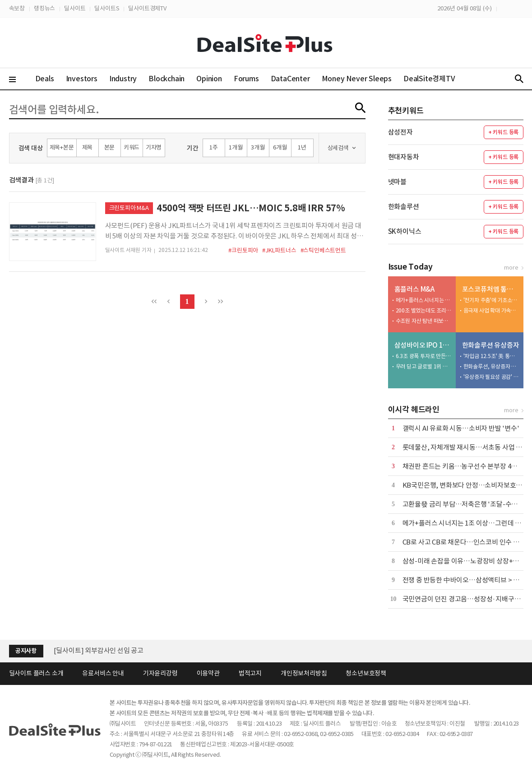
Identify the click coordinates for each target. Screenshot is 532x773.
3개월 (258, 147)
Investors (82, 79)
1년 (302, 147)
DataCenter (290, 79)
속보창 (17, 8)
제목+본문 (62, 147)
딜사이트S (107, 8)
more (511, 268)
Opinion (209, 79)
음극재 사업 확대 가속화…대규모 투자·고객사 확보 (491, 310)
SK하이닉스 (405, 231)
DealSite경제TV (435, 78)
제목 (88, 147)
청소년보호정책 (366, 673)
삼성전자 (400, 132)
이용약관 (208, 673)
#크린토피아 (243, 250)
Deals (45, 79)
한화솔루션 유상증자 (491, 345)
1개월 (236, 147)
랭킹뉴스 (44, 8)
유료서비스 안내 (103, 673)
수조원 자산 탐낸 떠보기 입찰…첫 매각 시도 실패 (424, 321)
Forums (246, 79)
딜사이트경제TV (147, 8)
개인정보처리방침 (304, 673)
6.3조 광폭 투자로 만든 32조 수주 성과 (424, 356)
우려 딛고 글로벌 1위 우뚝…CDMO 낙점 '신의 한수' (424, 366)
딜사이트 (75, 8)
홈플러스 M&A (414, 289)
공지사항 (26, 651)
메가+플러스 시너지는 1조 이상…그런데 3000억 (424, 300)
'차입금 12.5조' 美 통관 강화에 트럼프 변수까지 (491, 356)
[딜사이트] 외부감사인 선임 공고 (99, 650)
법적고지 (250, 673)
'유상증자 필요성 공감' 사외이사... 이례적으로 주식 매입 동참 (491, 377)
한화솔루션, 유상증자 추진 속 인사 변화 (491, 366)
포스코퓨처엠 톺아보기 (491, 289)
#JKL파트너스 (279, 250)
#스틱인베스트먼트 (323, 250)
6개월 (280, 147)
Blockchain (167, 79)
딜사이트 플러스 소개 (36, 673)
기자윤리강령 (160, 673)
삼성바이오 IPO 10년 (423, 345)
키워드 (132, 147)
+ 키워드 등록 (503, 132)
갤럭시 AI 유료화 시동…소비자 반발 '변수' (461, 428)
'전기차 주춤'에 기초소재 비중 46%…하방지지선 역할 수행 (491, 300)
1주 (214, 147)
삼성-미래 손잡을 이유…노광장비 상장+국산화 (467, 561)
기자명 (154, 147)
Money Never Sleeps (357, 79)
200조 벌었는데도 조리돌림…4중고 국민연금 (424, 310)
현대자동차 (404, 157)
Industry (123, 79)
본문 (110, 147)
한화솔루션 (404, 207)
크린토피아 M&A (129, 208)
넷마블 (397, 182)
